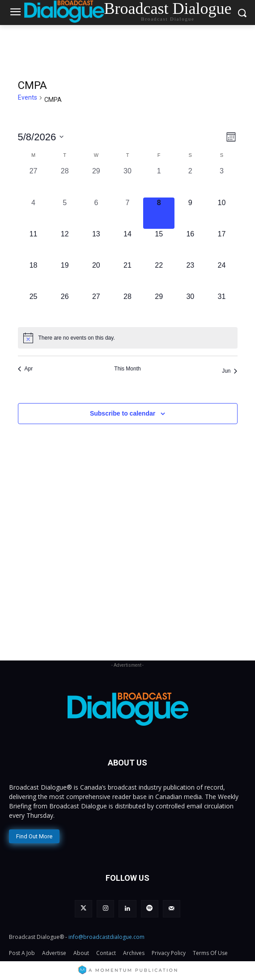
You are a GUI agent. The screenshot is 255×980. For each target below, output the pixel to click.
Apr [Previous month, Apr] (25, 369)
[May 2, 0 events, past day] (190, 181)
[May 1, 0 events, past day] (159, 181)
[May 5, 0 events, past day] (65, 213)
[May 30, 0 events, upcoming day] (190, 307)
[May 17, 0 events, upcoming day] (221, 244)
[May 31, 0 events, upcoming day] (221, 307)
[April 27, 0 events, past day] (34, 181)
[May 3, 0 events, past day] (221, 181)
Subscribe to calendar (123, 413)
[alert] (128, 338)
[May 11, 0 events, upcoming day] (34, 244)
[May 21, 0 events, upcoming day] (127, 276)
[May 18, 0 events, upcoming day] (34, 276)
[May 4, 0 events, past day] (34, 213)
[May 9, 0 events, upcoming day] (190, 213)
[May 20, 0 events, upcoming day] (96, 276)
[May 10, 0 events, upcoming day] (221, 213)
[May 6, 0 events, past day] (96, 213)
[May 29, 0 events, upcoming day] (159, 307)
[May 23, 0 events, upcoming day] (190, 276)
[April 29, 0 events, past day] (96, 181)
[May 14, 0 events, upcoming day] (127, 244)
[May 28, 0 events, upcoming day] (127, 307)
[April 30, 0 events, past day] (127, 181)
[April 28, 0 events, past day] (65, 181)
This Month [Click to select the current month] (127, 369)
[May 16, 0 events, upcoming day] (190, 244)
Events (28, 97)
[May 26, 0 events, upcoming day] (65, 307)
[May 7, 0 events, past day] (127, 213)
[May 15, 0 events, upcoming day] (159, 244)
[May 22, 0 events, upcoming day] (159, 276)
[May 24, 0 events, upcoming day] (221, 276)
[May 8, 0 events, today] (159, 213)
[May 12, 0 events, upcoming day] (65, 244)
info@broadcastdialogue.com (106, 937)
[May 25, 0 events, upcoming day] (34, 307)
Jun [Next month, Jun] (229, 371)
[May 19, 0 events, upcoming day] (65, 276)
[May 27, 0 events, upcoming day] (96, 307)
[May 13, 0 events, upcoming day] (96, 244)
